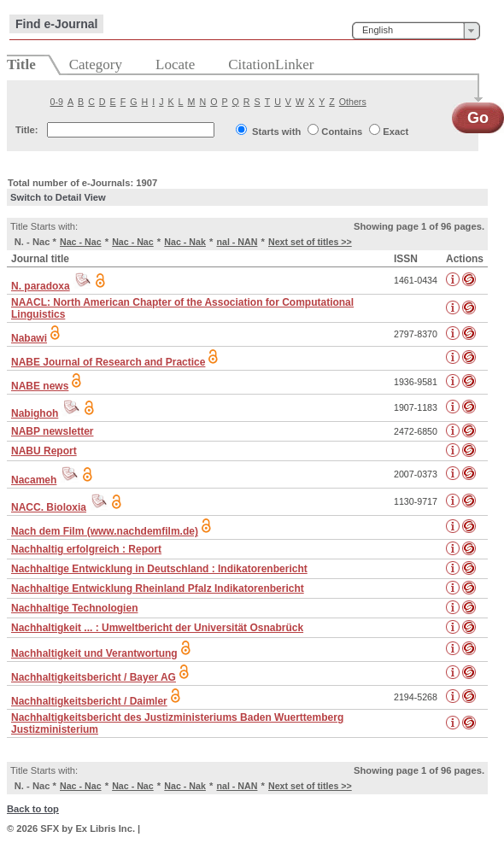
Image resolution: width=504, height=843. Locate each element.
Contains (342, 132)
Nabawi (29, 338)
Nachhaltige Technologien (74, 608)
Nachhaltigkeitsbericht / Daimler (89, 701)
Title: (27, 130)
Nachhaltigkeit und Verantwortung (94, 653)
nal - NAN (237, 242)
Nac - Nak (185, 242)
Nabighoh (35, 413)
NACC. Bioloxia (49, 507)
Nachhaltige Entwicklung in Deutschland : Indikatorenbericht (159, 569)
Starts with (276, 132)
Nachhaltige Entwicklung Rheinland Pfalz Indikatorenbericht (158, 588)
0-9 (57, 102)
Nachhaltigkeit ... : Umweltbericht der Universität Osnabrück (157, 628)
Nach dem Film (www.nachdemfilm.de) (105, 531)
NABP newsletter (52, 431)
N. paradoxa (41, 286)
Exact (396, 132)
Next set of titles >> (310, 242)
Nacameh (34, 480)
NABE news (40, 386)
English (378, 30)
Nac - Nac (81, 242)
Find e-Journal (56, 24)
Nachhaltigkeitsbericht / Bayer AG (94, 677)
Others (353, 102)
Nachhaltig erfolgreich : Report (86, 549)
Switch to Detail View (58, 197)
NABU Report (44, 451)
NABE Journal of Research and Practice (108, 362)
